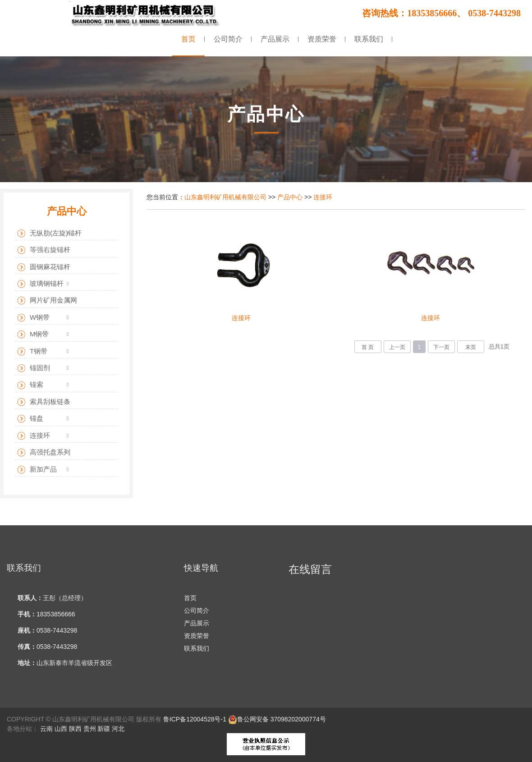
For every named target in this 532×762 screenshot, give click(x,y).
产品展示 (197, 623)
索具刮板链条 (44, 402)
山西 (61, 729)
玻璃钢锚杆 (40, 284)
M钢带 (33, 334)
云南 (46, 729)
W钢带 (33, 318)
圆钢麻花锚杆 (44, 267)
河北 (118, 729)
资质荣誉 (197, 636)
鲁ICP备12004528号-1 (195, 719)
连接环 (323, 197)
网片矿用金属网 (47, 301)
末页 (471, 347)
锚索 (30, 385)
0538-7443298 (57, 630)
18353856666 (56, 614)
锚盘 (30, 419)
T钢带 (32, 351)
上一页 (397, 347)
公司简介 (197, 611)
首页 (190, 598)
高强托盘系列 (44, 452)
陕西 (75, 729)
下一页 (441, 347)
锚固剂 (34, 368)
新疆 (104, 729)
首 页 (368, 347)
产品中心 (290, 197)
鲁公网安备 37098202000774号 (277, 719)
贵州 (90, 729)
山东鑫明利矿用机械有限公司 (225, 197)
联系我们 (197, 648)
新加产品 (37, 470)
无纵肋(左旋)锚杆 (49, 233)
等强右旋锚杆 (44, 250)
